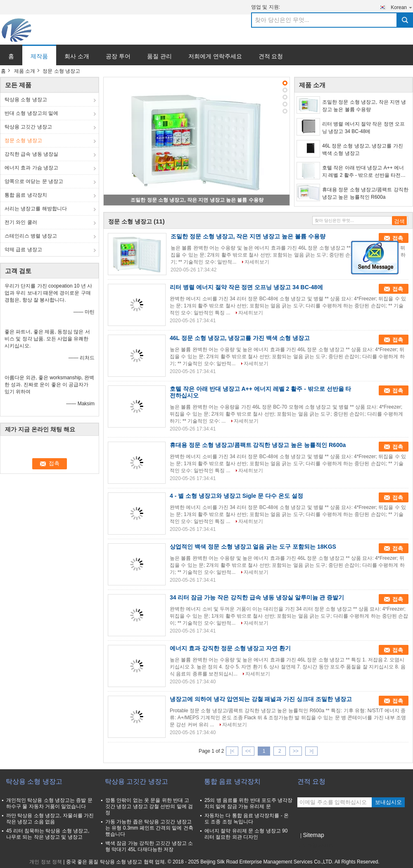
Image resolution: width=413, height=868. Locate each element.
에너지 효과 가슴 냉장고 (31, 168)
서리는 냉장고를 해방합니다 (36, 209)
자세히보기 (257, 262)
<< (248, 751)
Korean (402, 7)
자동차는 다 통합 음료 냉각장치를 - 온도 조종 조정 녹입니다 (247, 819)
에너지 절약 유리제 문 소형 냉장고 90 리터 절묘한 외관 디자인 (246, 834)
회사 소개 (77, 56)
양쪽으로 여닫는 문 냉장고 (34, 181)
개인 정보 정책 (46, 862)
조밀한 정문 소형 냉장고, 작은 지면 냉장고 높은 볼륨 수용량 (197, 200)
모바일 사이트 (315, 845)
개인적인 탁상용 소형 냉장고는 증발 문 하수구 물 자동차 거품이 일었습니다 (49, 803)
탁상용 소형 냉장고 (26, 100)
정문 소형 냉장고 (23, 140)
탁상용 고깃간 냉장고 (28, 127)
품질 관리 (159, 56)
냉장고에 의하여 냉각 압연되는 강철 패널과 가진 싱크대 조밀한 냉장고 (261, 699)
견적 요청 (271, 56)
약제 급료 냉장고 (23, 250)
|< (232, 751)
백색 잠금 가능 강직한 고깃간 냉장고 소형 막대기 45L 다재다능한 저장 (149, 846)
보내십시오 (388, 802)
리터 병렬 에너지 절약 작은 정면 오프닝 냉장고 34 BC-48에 (363, 128)
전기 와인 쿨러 (21, 222)
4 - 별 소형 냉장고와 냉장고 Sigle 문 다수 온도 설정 (236, 496)
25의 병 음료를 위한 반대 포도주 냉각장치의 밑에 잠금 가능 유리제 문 (248, 803)
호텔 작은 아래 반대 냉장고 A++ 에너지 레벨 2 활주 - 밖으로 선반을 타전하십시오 (364, 172)
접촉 (398, 238)
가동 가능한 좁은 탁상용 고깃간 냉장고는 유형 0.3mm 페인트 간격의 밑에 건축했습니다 (149, 828)
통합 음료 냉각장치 (26, 195)
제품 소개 (25, 71)
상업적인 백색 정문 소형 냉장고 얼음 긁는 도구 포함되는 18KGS (253, 547)
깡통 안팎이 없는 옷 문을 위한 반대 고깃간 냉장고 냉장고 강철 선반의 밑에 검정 (149, 806)
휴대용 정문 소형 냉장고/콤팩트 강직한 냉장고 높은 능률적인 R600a (365, 193)
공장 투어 (118, 56)
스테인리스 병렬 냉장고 (31, 236)
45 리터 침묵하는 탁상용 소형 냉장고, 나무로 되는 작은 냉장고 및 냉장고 (48, 834)
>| (311, 751)
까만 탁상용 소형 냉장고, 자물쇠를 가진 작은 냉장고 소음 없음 (50, 819)
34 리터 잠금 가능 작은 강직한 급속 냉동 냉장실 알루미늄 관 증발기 (257, 597)
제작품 (39, 56)
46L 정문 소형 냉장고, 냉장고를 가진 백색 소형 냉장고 (363, 150)
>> (296, 751)
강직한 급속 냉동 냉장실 (31, 154)
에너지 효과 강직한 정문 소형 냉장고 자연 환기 (230, 648)
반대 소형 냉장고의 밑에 (31, 113)
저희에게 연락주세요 (215, 56)
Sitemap (313, 835)
